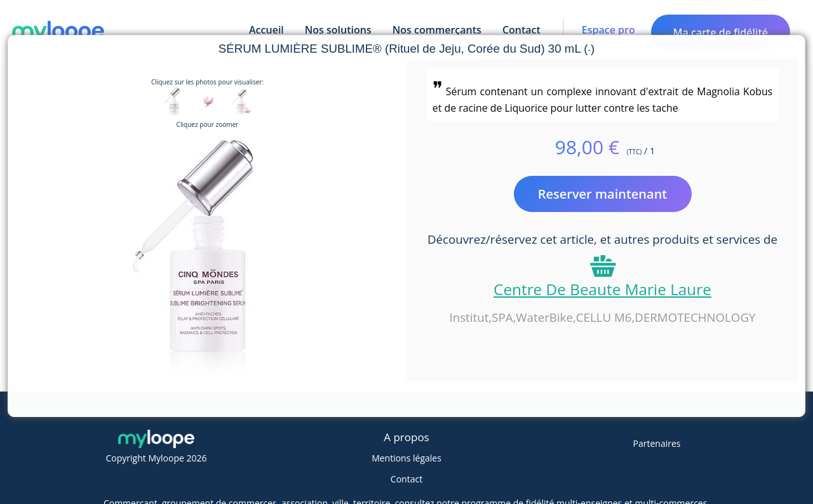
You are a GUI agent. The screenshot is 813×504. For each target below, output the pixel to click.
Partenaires (657, 443)
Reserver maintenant (603, 194)
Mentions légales (406, 458)
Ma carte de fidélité (721, 32)
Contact (406, 479)
